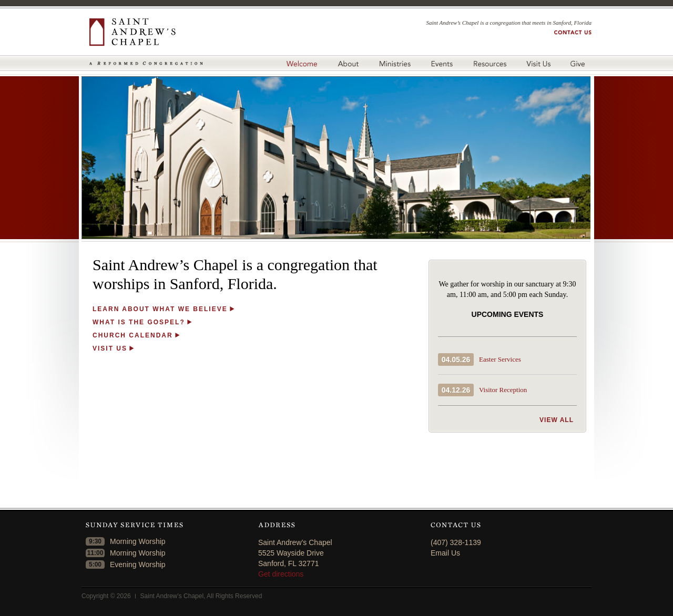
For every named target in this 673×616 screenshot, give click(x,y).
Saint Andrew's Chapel (146, 32)
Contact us (573, 32)
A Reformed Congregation (146, 63)
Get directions (281, 574)
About (348, 63)
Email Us (445, 553)
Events (442, 63)
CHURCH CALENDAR (133, 335)
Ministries (395, 63)
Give (579, 63)
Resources (490, 63)
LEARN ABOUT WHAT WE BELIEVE (160, 309)
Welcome (302, 63)
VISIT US (110, 348)
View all (557, 420)
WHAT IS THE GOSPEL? (139, 322)
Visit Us (538, 63)
